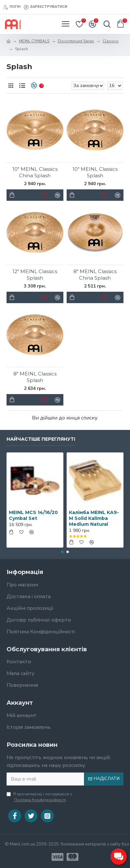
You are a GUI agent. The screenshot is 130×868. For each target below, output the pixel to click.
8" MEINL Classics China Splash (95, 275)
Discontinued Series (76, 41)
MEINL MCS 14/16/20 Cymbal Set (33, 515)
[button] (62, 552)
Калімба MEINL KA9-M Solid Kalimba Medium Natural (94, 518)
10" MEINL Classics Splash (95, 172)
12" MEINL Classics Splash (35, 275)
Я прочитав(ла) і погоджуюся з (39, 797)
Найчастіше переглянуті (41, 439)
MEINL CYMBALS (34, 41)
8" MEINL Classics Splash (35, 377)
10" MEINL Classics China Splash (35, 172)
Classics (111, 41)
